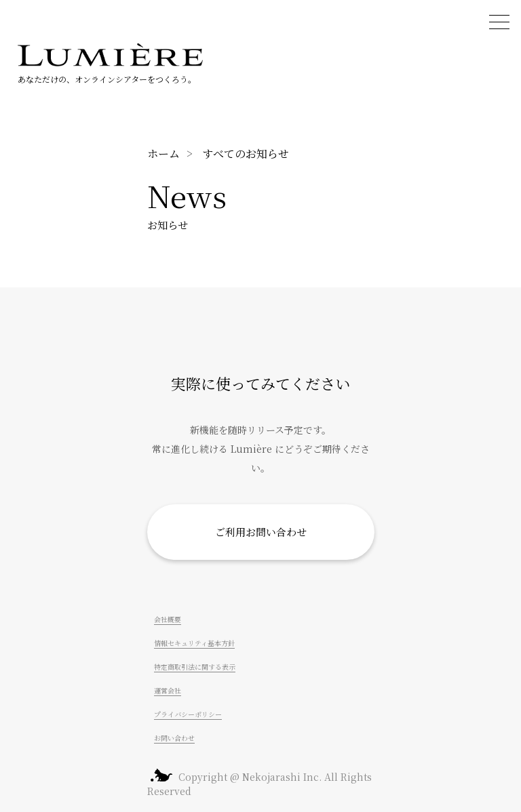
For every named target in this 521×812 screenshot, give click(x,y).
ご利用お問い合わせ (261, 532)
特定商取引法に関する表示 (195, 667)
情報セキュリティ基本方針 (194, 643)
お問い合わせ (174, 738)
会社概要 (168, 619)
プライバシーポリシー (188, 714)
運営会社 (168, 690)
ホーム (163, 154)
